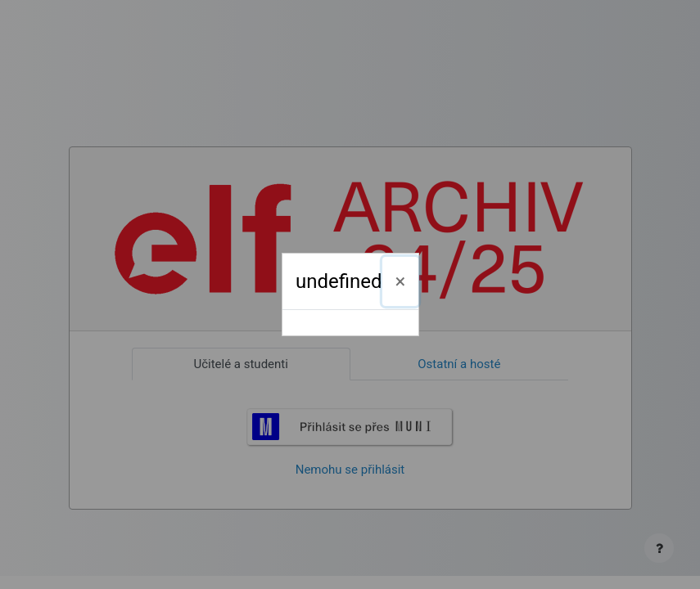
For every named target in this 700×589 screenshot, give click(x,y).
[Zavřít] (401, 281)
